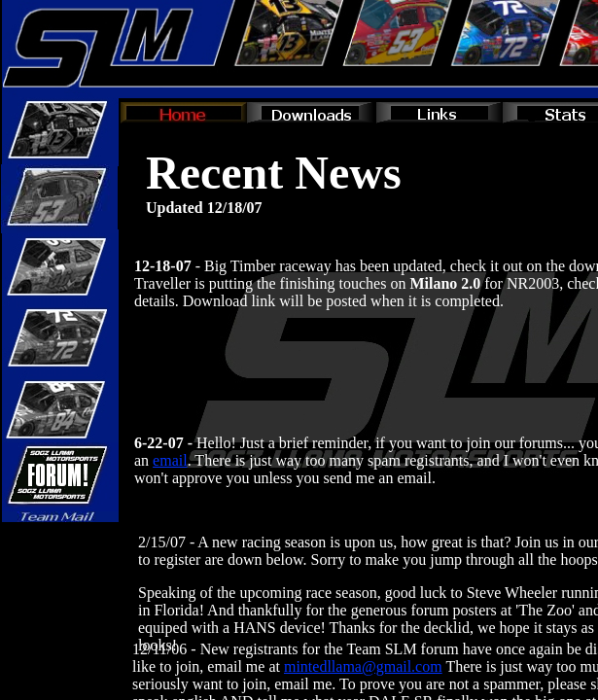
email (170, 460)
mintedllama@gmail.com (363, 666)
